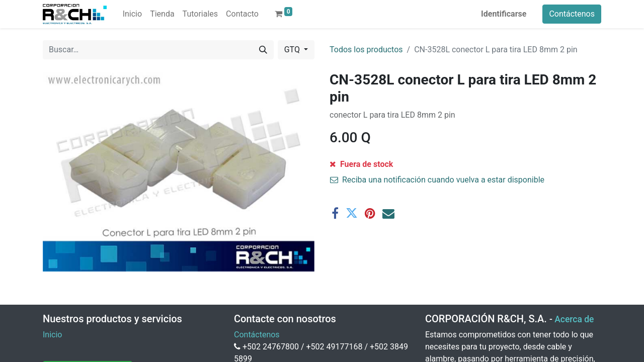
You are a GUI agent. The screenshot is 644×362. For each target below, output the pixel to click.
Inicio (52, 335)
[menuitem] (132, 14)
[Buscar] (263, 50)
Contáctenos (572, 14)
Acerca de (574, 319)
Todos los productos (366, 50)
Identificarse (504, 14)
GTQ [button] (293, 50)
